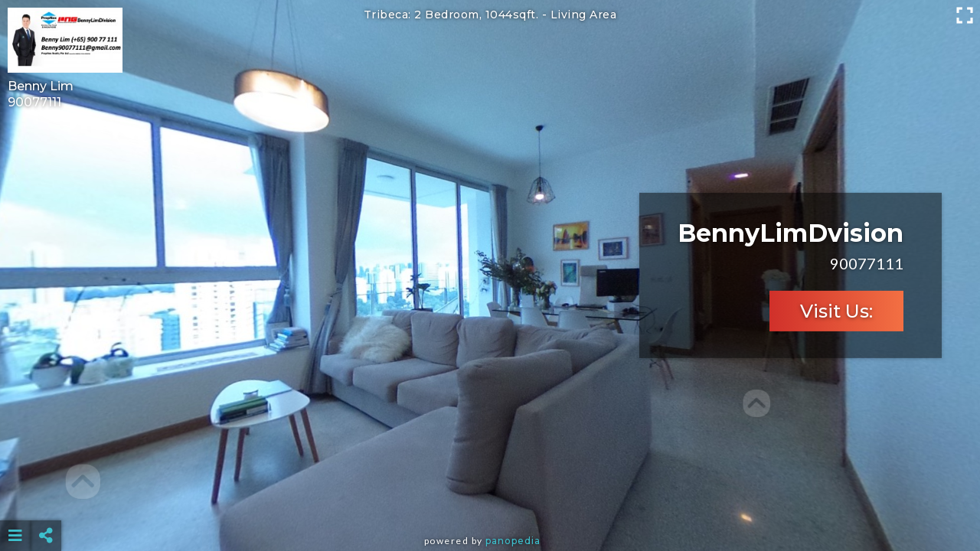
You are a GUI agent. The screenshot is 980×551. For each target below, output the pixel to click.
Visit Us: (836, 311)
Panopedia (513, 541)
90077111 (34, 102)
